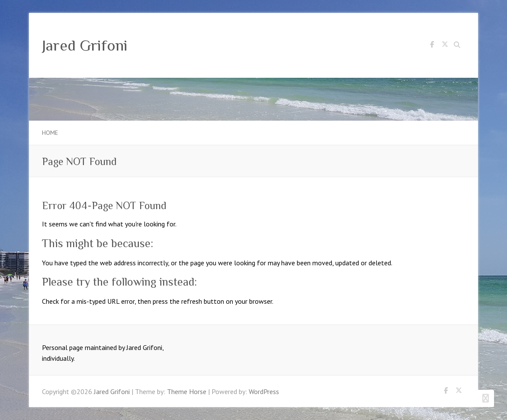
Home (50, 133)
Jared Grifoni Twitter (445, 46)
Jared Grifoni (85, 45)
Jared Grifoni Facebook (432, 46)
